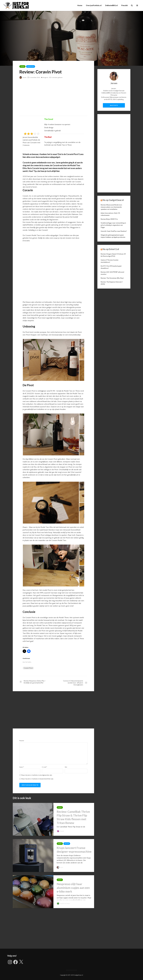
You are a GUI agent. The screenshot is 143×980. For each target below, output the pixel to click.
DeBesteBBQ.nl (111, 5)
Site (66, 767)
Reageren (46, 77)
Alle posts (114, 105)
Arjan (60, 867)
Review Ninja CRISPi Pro (109, 219)
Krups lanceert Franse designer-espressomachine (74, 850)
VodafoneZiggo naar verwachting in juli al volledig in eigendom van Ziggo (113, 225)
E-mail (44, 767)
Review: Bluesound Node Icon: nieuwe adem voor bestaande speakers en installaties (111, 207)
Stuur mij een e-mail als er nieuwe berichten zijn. (37, 779)
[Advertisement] (53, 97)
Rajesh (60, 831)
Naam (22, 767)
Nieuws (67, 844)
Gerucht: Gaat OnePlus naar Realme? (114, 231)
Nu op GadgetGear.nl (113, 200)
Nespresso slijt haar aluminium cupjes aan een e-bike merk (73, 888)
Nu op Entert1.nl (111, 249)
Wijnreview (31, 66)
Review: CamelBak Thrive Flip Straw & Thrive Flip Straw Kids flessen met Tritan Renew (73, 817)
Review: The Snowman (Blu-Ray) (112, 278)
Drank (22, 66)
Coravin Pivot (28, 668)
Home (80, 5)
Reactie (22, 741)
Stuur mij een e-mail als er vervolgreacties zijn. (37, 775)
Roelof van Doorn (64, 903)
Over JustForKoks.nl (94, 5)
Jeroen (23, 77)
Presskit (125, 5)
